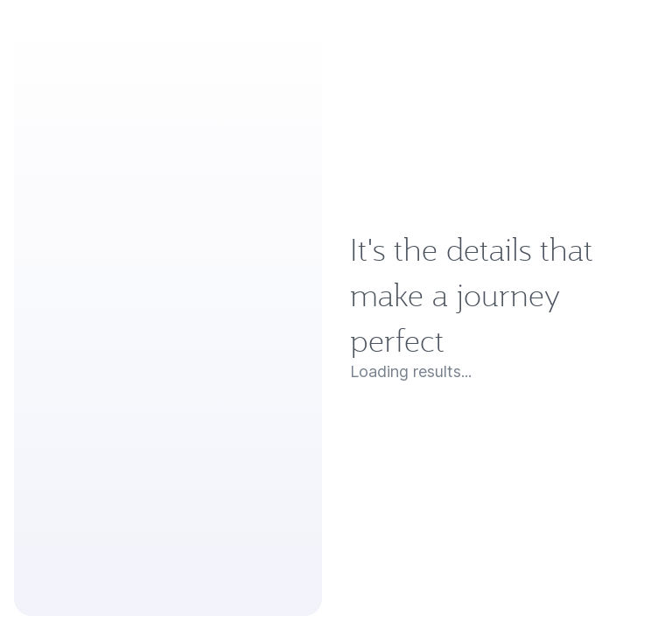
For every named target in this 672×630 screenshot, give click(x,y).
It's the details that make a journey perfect (472, 295)
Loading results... (411, 372)
